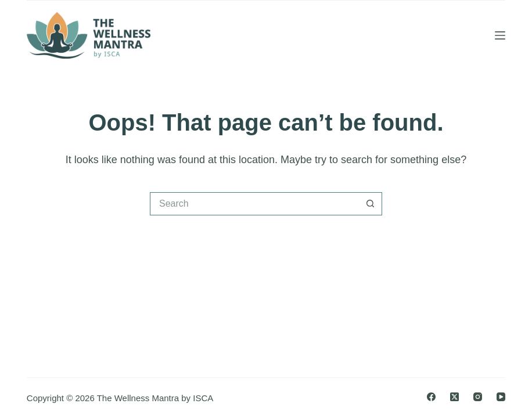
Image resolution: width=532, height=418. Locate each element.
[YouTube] (501, 397)
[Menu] (500, 35)
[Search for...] (254, 204)
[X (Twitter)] (454, 397)
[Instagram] (478, 397)
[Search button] (371, 204)
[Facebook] (431, 397)
